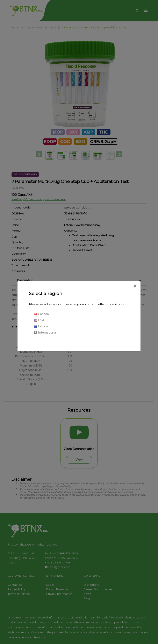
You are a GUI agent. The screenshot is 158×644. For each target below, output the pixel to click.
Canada (41, 314)
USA (39, 320)
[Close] (135, 286)
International (45, 333)
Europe (41, 326)
